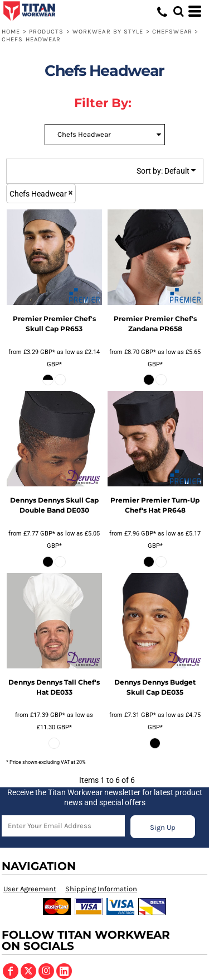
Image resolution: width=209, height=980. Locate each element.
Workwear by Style (108, 32)
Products (47, 32)
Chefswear (172, 32)
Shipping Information (101, 889)
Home (11, 32)
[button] (178, 11)
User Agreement (30, 889)
